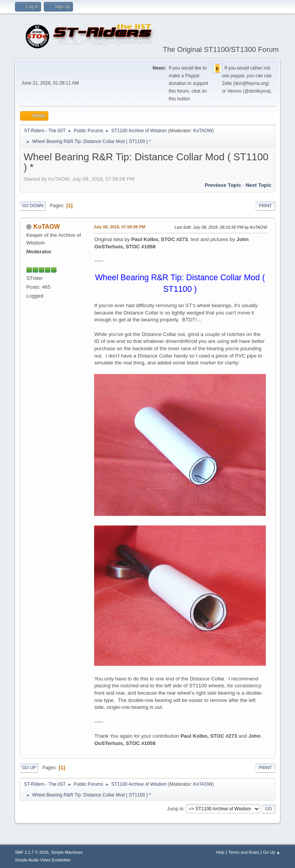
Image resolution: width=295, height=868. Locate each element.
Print (265, 206)
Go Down (33, 206)
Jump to (175, 809)
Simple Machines (67, 852)
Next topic (258, 185)
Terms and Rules (244, 852)
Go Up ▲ (272, 852)
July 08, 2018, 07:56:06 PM (119, 227)
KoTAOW (203, 131)
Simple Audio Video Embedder (43, 860)
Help (220, 852)
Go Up (29, 768)
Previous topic (223, 185)
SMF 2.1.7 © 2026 (31, 852)
